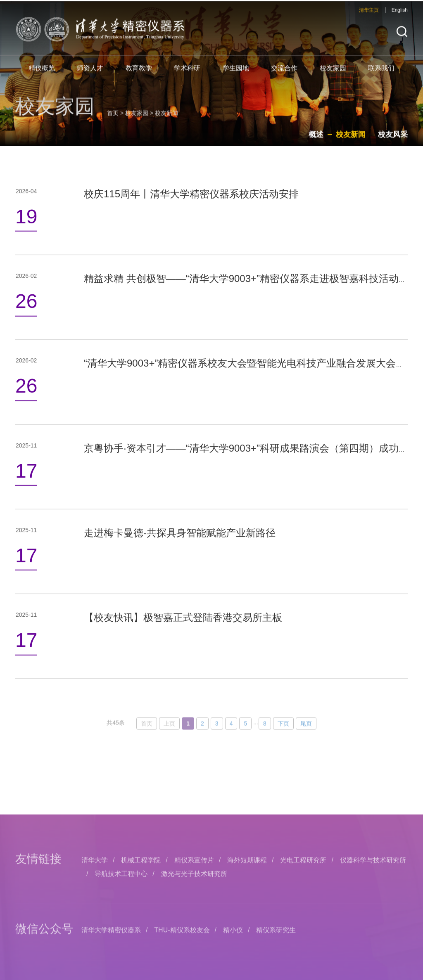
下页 (283, 740)
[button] (402, 37)
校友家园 (333, 73)
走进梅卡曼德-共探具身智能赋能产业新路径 (180, 550)
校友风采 (393, 141)
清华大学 (95, 925)
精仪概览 (42, 73)
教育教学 (139, 73)
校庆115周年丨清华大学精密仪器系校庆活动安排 (191, 212)
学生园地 (236, 73)
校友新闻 (351, 141)
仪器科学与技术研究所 (373, 925)
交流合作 (284, 73)
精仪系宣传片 (194, 925)
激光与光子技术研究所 (194, 939)
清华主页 (369, 15)
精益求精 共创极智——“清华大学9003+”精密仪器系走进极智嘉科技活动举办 (251, 296)
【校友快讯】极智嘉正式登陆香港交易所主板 (183, 635)
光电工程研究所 (303, 925)
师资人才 (90, 73)
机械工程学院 (141, 925)
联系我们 (381, 73)
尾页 (306, 740)
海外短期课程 (247, 925)
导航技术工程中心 (121, 939)
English (400, 15)
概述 (316, 141)
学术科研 (187, 73)
